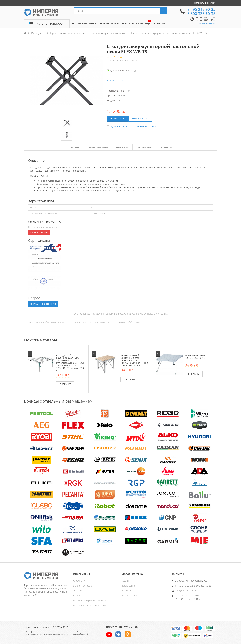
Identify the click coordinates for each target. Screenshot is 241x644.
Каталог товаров (50, 23)
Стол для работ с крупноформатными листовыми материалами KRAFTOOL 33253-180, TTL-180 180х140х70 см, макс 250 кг (70, 363)
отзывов (113, 61)
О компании (80, 581)
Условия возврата (83, 586)
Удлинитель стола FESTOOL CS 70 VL (195, 357)
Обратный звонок (207, 24)
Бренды (127, 591)
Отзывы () (122, 147)
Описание (75, 147)
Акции (125, 581)
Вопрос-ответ (130, 596)
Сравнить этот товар (145, 126)
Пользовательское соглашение (90, 605)
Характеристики (98, 147)
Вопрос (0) (166, 147)
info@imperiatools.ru (186, 591)
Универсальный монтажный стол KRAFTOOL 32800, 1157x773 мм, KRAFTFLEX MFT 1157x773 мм (134, 360)
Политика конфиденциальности (90, 600)
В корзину (117, 119)
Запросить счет (116, 81)
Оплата (77, 596)
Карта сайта (129, 586)
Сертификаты (144, 147)
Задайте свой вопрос (43, 304)
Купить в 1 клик (140, 119)
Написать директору (205, 3)
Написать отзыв (128, 61)
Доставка (78, 591)
